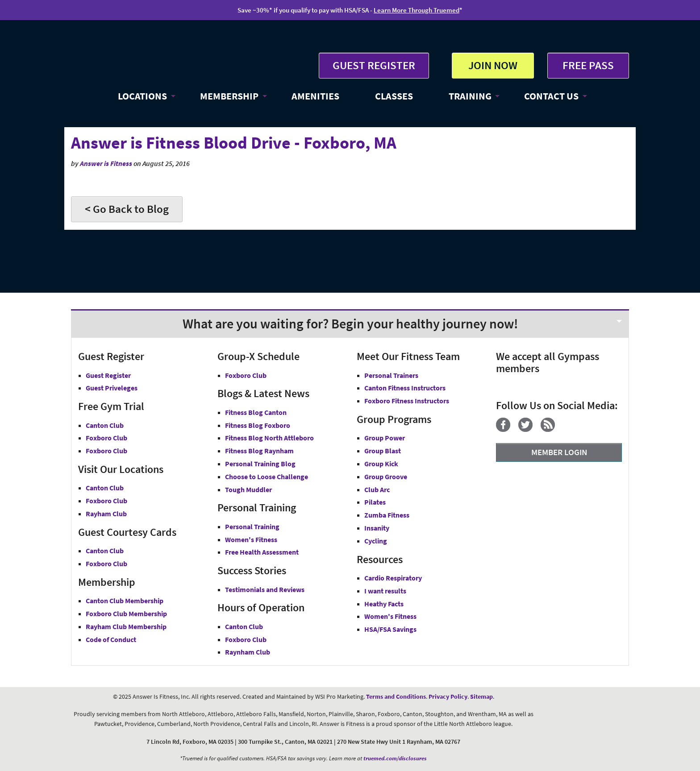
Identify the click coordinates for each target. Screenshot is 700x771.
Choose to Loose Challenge (267, 477)
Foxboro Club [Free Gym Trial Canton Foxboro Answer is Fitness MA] (106, 438)
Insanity (377, 528)
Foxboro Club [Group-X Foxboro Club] (246, 375)
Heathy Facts (384, 604)
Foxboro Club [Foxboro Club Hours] (246, 639)
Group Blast (383, 451)
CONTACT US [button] (551, 96)
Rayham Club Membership (126, 626)
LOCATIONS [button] (142, 96)
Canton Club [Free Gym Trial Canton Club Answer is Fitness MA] (105, 425)
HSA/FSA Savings (390, 629)
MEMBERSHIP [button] (229, 96)
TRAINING (470, 96)
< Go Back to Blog (127, 209)
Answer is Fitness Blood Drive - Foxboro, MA (234, 143)
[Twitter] (529, 429)
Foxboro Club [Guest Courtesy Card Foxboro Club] (106, 564)
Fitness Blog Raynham (259, 451)
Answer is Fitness (106, 163)
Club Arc (377, 489)
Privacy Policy (448, 696)
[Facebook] (506, 429)
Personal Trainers (391, 375)
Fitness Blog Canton (256, 412)
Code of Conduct (111, 639)
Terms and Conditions (396, 696)
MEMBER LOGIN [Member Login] (559, 452)
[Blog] (551, 429)
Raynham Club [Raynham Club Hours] (248, 652)
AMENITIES (315, 96)
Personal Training (252, 526)
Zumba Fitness (387, 515)
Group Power (385, 438)
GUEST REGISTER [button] (374, 65)
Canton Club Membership (125, 601)
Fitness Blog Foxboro (258, 425)
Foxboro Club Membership (126, 613)
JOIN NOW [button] (493, 65)
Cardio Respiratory (393, 578)
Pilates (375, 502)
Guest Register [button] (108, 375)
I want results (385, 591)
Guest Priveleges (112, 388)
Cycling (376, 541)
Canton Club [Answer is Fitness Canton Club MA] (105, 488)
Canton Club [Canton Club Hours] (244, 626)
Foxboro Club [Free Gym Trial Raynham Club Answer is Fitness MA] (106, 451)
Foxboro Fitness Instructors (407, 401)
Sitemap (481, 696)
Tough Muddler (248, 489)
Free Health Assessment (262, 552)
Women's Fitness (251, 539)
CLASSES (394, 96)
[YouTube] (566, 429)
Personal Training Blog (260, 464)
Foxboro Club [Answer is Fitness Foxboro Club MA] (106, 501)
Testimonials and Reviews (265, 589)
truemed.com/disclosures (395, 758)
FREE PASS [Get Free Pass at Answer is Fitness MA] (588, 65)
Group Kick (381, 464)
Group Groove (386, 477)
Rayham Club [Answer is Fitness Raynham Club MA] (106, 514)
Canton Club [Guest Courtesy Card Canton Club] (105, 551)
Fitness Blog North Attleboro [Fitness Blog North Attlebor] (269, 438)
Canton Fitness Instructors (405, 388)
